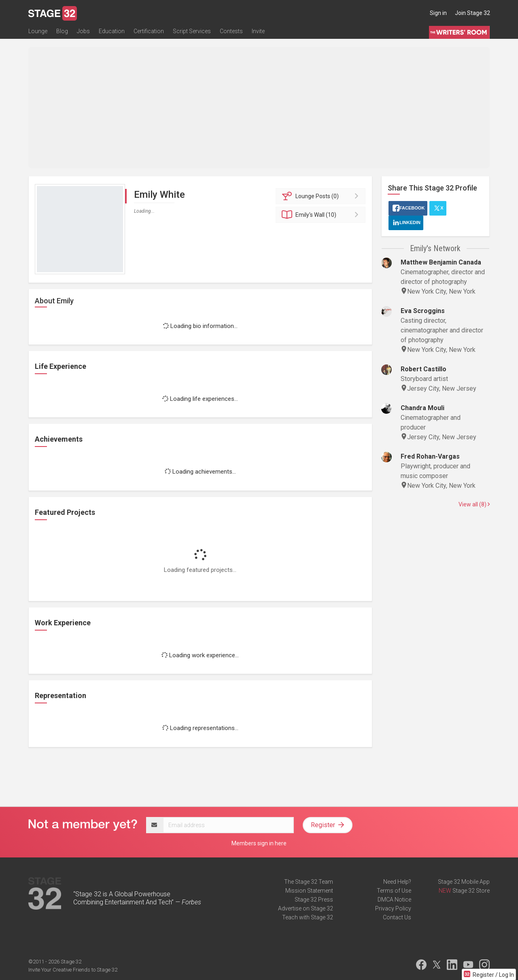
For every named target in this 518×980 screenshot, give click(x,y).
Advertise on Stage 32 (306, 908)
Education (112, 31)
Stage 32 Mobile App (464, 882)
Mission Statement (309, 891)
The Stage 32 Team (309, 882)
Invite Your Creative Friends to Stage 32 (73, 970)
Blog (62, 31)
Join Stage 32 (472, 13)
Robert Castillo (424, 369)
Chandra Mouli (422, 408)
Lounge (38, 31)
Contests (231, 31)
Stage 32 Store (471, 891)
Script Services (192, 31)
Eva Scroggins (423, 311)
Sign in (438, 13)
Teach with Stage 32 (308, 917)
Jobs (83, 31)
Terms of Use (394, 891)
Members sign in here (259, 843)
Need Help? (397, 882)
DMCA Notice (394, 900)
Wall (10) (322, 215)
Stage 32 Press (314, 900)
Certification (149, 31)
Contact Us (397, 917)
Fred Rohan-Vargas (430, 456)
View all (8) (474, 504)
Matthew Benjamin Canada (441, 262)
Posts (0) (322, 196)
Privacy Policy (393, 908)
